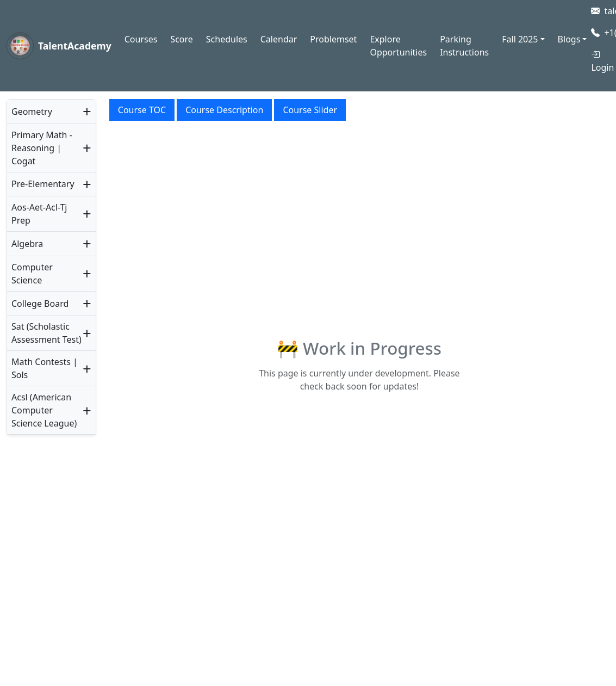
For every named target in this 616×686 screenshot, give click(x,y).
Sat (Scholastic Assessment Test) (46, 333)
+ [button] (87, 112)
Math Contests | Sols (45, 368)
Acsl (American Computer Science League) (44, 410)
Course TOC (142, 110)
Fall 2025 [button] (520, 39)
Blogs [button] (569, 39)
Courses (141, 39)
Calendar (279, 39)
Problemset (333, 39)
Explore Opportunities (398, 46)
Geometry (32, 112)
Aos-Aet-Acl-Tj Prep (39, 214)
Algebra (27, 244)
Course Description (224, 110)
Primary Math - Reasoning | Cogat (42, 148)
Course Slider (310, 110)
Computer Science (32, 274)
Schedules (227, 39)
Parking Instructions (464, 46)
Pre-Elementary (43, 184)
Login (602, 61)
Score (181, 39)
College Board (40, 304)
